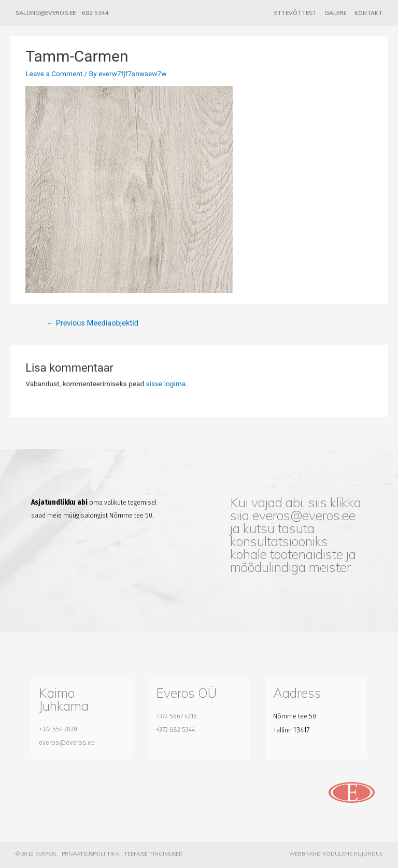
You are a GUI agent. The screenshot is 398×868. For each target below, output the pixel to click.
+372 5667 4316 (176, 716)
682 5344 (95, 13)
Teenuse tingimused (153, 854)
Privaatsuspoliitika (90, 854)
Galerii (336, 13)
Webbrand (305, 854)
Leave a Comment (54, 73)
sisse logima (166, 384)
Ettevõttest (295, 13)
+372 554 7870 (58, 729)
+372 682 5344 (175, 730)
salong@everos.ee (46, 13)
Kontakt (368, 13)
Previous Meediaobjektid (92, 323)
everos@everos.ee (304, 515)
